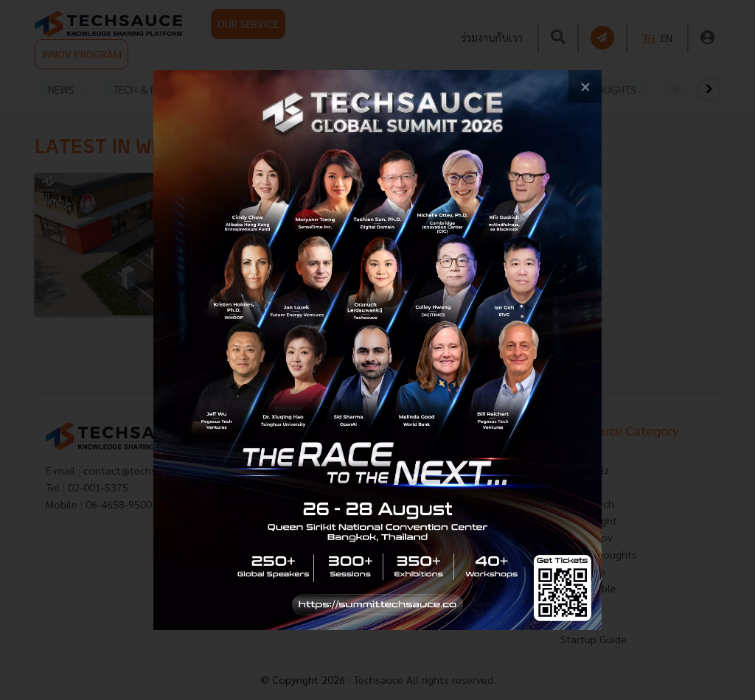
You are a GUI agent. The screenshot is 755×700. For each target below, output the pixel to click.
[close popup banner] (585, 87)
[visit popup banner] (377, 350)
